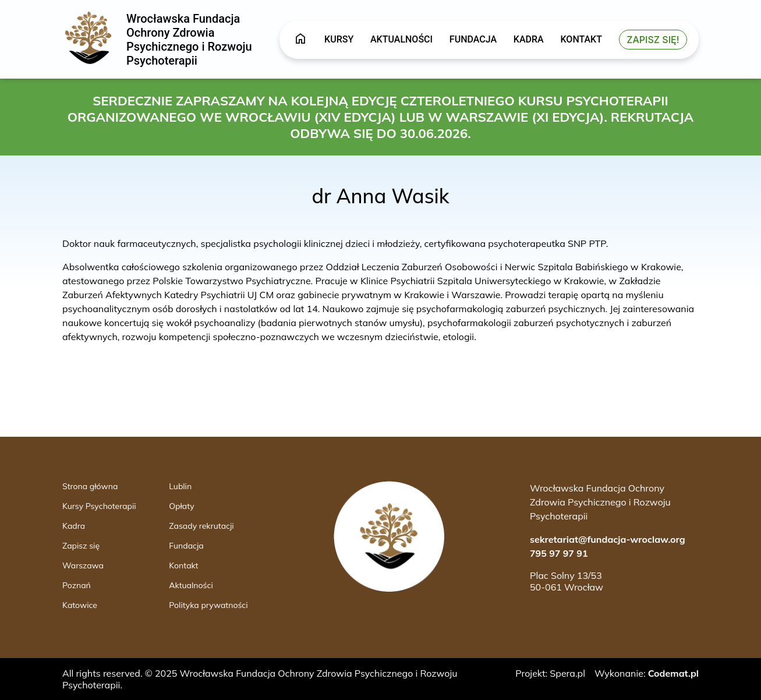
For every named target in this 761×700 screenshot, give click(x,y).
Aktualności (401, 39)
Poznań (77, 585)
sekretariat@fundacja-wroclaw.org (608, 539)
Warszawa (83, 565)
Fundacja (473, 39)
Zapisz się (81, 546)
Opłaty (181, 506)
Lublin (180, 486)
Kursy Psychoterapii (99, 506)
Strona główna (90, 486)
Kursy (339, 39)
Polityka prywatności (208, 605)
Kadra (529, 39)
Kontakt (581, 39)
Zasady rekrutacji (201, 526)
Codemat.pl (673, 673)
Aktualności (191, 585)
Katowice (80, 605)
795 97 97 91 (559, 553)
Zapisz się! (653, 40)
